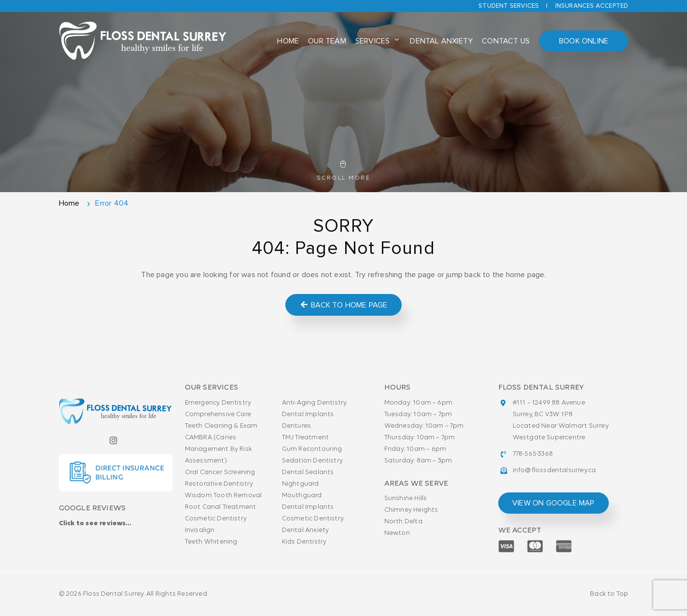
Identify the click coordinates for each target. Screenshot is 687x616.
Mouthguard (302, 496)
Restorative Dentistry (219, 484)
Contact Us (506, 41)
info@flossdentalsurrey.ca (554, 470)
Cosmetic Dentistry (216, 519)
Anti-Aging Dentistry (315, 403)
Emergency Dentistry (218, 403)
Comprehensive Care (218, 414)
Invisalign (200, 530)
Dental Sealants (308, 472)
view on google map (554, 503)
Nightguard (301, 484)
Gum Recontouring (312, 449)
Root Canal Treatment (221, 507)
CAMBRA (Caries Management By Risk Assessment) (219, 449)
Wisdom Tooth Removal (224, 496)
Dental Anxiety (441, 41)
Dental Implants (308, 414)
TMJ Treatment (306, 438)
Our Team (327, 41)
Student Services (509, 6)
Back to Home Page (343, 305)
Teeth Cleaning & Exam (221, 426)
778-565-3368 (533, 454)
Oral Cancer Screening (220, 472)
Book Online (584, 41)
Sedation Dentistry (313, 461)
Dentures (297, 426)
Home (288, 41)
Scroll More (343, 171)
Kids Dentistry (304, 542)
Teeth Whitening (211, 542)
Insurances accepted (592, 6)
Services (373, 41)
